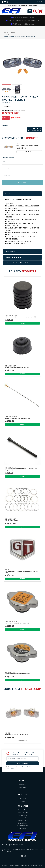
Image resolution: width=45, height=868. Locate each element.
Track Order (23, 787)
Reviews (13, 257)
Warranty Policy (23, 826)
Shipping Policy (23, 820)
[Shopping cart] (40, 11)
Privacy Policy (10, 769)
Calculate (23, 183)
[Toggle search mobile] (34, 11)
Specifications (10, 251)
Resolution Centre (23, 790)
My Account (23, 784)
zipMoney (23, 828)
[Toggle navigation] (30, 11)
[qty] (22, 162)
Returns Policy (22, 823)
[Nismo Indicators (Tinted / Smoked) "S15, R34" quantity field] (14, 130)
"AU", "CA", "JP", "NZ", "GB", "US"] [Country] (22, 169)
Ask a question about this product (17, 263)
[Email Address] (22, 758)
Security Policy (23, 818)
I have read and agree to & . (20, 768)
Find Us (23, 801)
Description (9, 194)
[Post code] (22, 176)
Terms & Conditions (27, 767)
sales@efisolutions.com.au (14, 845)
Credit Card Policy (22, 812)
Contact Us (23, 798)
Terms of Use (23, 810)
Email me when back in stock (35, 130)
